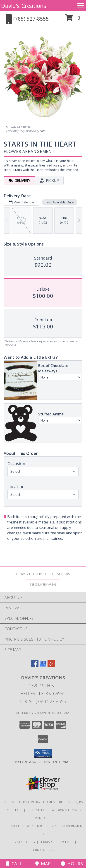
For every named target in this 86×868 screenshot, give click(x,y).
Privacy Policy (23, 842)
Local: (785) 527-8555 (43, 701)
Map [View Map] (43, 864)
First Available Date (60, 202)
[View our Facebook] (35, 666)
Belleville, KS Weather (22, 826)
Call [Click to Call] (14, 864)
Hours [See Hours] (72, 864)
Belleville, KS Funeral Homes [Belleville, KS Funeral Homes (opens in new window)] (29, 802)
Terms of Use (43, 850)
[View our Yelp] (51, 666)
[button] (73, 19)
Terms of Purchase (56, 842)
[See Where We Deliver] (43, 584)
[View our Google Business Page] (43, 666)
